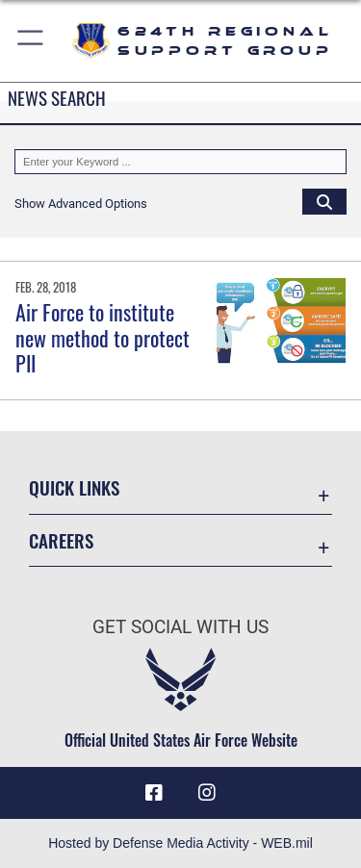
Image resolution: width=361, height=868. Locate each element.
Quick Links (74, 487)
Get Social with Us (180, 627)
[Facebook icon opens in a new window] (154, 793)
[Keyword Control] (180, 162)
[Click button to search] (324, 201)
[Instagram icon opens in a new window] (207, 793)
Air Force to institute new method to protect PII (103, 337)
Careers (61, 540)
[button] (31, 41)
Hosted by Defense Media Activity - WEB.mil (180, 843)
